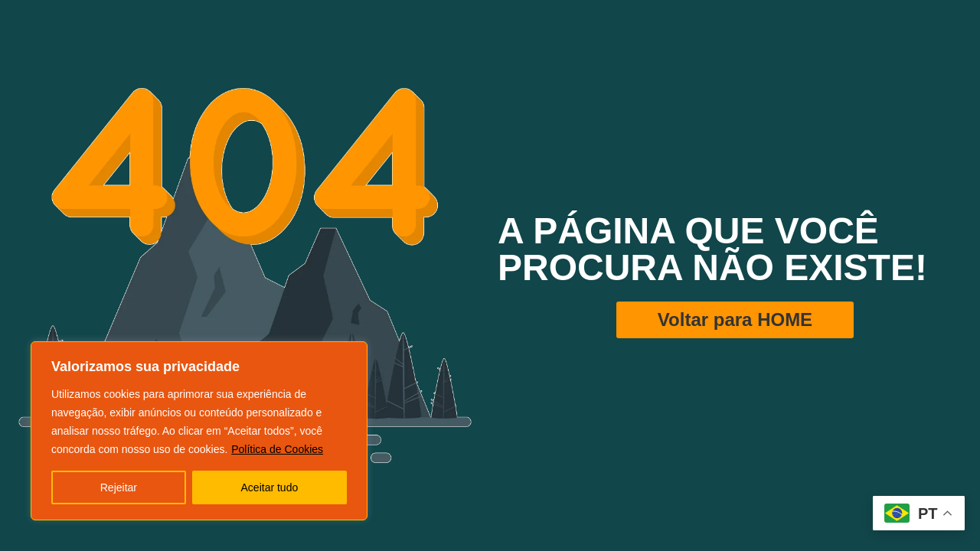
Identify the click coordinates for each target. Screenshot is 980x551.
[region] (199, 431)
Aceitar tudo (270, 487)
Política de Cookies (277, 449)
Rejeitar (119, 487)
